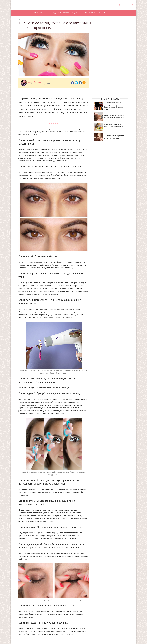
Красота (32, 13)
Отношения (65, 13)
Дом (76, 13)
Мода (54, 13)
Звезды (115, 13)
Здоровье (44, 13)
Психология (87, 13)
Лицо (27, 19)
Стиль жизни (102, 13)
